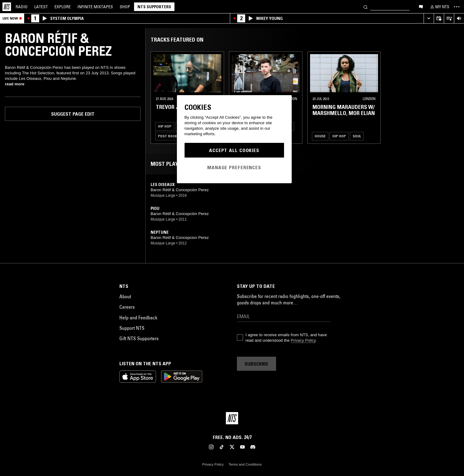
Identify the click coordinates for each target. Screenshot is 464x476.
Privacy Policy (303, 340)
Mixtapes (95, 7)
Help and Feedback (138, 318)
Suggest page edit (73, 114)
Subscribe (256, 364)
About (125, 296)
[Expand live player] (429, 19)
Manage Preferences (234, 167)
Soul (357, 136)
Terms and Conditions (245, 464)
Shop (125, 7)
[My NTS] (439, 7)
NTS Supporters (154, 7)
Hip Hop (165, 126)
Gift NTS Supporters (139, 338)
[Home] (7, 7)
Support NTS (132, 328)
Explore (63, 7)
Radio (22, 7)
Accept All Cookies (234, 150)
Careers (127, 307)
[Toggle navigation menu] (457, 7)
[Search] (365, 7)
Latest (41, 7)
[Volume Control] (459, 19)
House (320, 136)
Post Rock (167, 136)
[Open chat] (421, 6)
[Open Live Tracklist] (449, 19)
